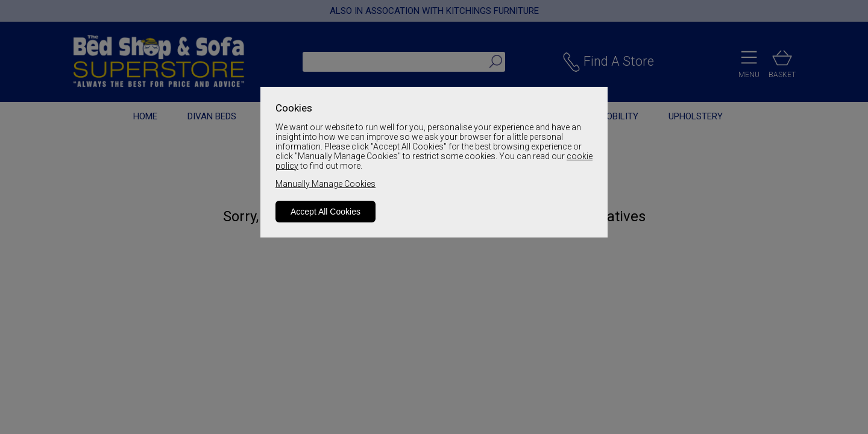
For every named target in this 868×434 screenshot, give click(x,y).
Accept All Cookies (325, 212)
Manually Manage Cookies (325, 184)
